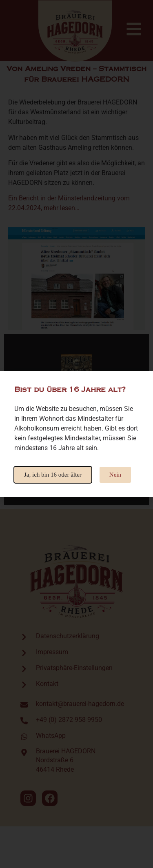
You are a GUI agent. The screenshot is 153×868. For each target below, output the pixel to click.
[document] (76, 434)
